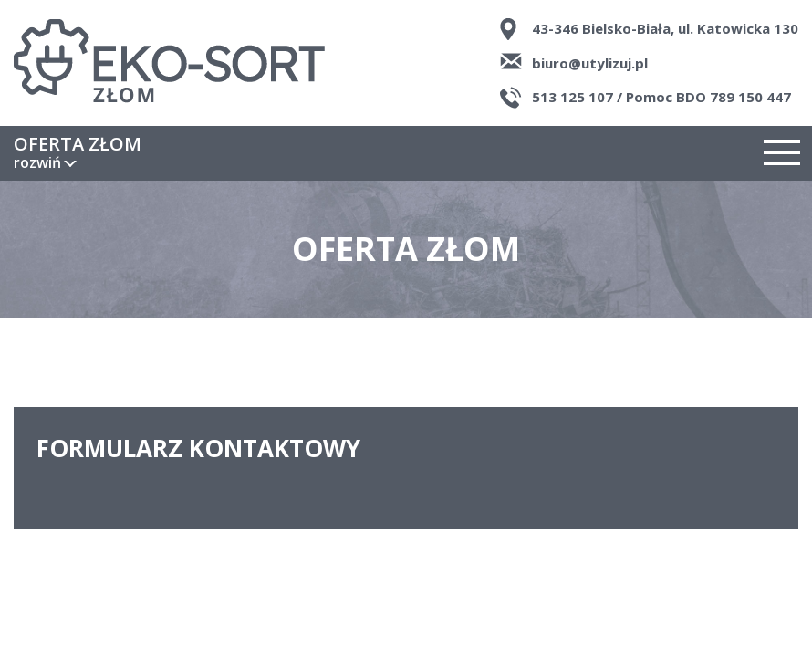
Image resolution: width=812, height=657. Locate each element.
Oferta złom (78, 153)
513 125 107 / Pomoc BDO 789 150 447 (661, 97)
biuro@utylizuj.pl (590, 63)
